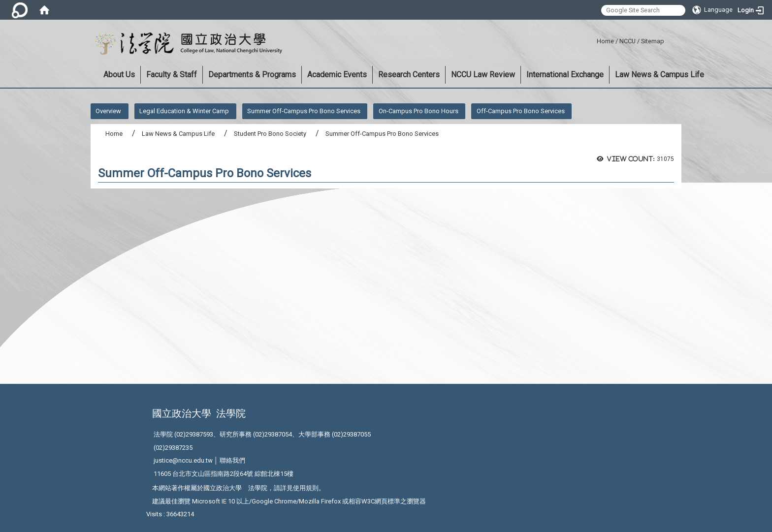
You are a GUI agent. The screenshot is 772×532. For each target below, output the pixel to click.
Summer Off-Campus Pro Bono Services (304, 111)
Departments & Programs (252, 75)
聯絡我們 (232, 460)
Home (605, 41)
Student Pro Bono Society (270, 134)
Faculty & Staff (172, 75)
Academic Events (337, 75)
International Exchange (565, 75)
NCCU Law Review (483, 75)
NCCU (627, 41)
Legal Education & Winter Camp (184, 111)
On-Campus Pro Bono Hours (418, 111)
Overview (108, 111)
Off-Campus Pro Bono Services (521, 111)
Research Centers (409, 75)
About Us (119, 75)
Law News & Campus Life (659, 75)
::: (593, 40)
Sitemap (653, 41)
